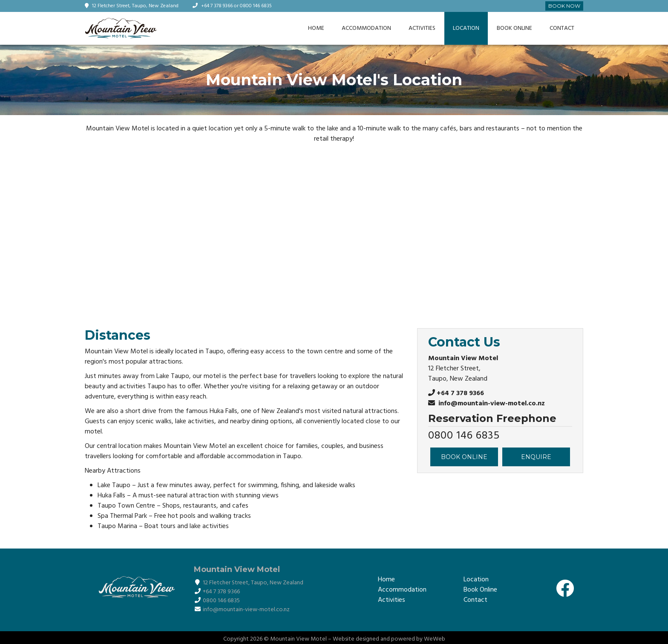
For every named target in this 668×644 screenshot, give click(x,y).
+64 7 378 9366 (217, 6)
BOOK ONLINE (464, 457)
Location (466, 28)
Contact (562, 28)
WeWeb (435, 639)
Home (316, 28)
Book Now (564, 6)
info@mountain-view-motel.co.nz (491, 404)
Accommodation (366, 28)
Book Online (514, 28)
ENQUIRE (536, 457)
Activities (422, 28)
